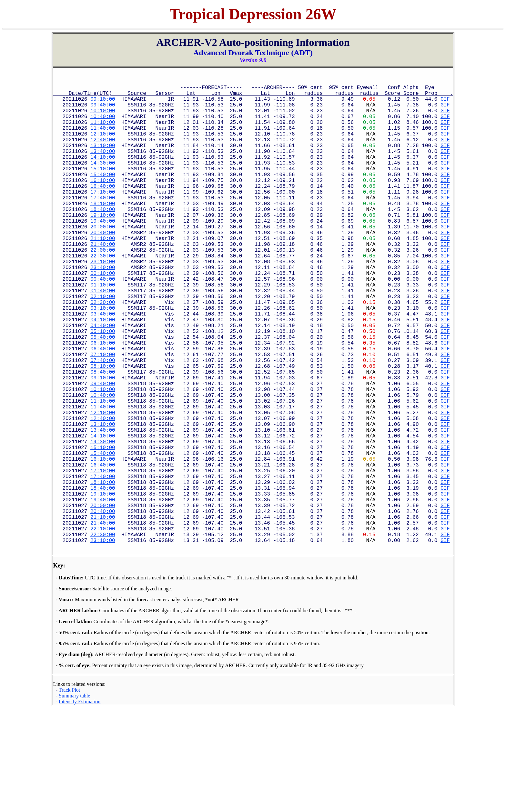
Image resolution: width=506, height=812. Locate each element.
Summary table (74, 799)
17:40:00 (103, 225)
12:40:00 (103, 154)
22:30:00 (103, 296)
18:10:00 (103, 232)
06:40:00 (103, 409)
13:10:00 (103, 161)
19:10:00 (103, 246)
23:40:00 (103, 310)
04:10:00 (103, 374)
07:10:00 (103, 416)
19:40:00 (103, 253)
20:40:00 (103, 267)
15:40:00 (103, 196)
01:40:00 (103, 338)
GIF (445, 104)
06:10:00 (103, 402)
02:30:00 (103, 352)
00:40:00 (103, 324)
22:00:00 (103, 288)
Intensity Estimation (80, 805)
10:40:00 (103, 125)
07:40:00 (103, 423)
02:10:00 (103, 345)
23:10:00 (103, 303)
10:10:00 (103, 118)
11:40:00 (103, 139)
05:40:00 (103, 395)
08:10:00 (103, 430)
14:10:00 (103, 175)
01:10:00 (103, 331)
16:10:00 (103, 203)
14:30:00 (103, 182)
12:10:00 (103, 146)
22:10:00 (103, 629)
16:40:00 (103, 210)
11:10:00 (103, 132)
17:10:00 (103, 217)
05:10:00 (103, 388)
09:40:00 (103, 111)
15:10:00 (103, 189)
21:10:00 (103, 274)
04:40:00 (103, 381)
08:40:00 (103, 437)
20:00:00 (103, 260)
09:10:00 (103, 104)
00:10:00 (103, 317)
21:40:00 (103, 281)
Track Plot (70, 793)
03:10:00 (103, 359)
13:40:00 (103, 168)
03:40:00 (103, 366)
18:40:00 (103, 239)
